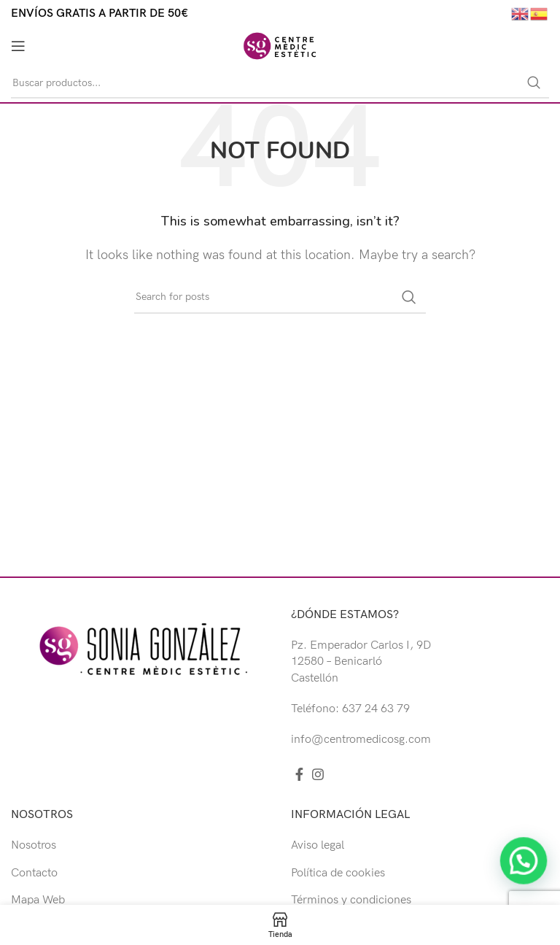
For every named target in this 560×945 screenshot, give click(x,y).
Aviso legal (318, 845)
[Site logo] (280, 46)
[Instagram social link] (318, 774)
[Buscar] (280, 83)
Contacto (34, 873)
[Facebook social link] (299, 774)
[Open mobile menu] (18, 46)
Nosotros (34, 845)
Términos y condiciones (351, 900)
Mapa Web (38, 900)
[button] (524, 882)
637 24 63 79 (376, 709)
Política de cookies (338, 873)
